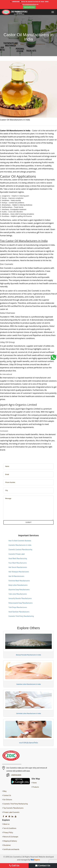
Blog (5, 791)
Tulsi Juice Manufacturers (18, 594)
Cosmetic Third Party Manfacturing (15, 804)
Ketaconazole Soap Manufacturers (21, 603)
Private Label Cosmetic (11, 812)
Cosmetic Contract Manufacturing (20, 549)
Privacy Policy (8, 832)
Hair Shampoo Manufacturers (19, 572)
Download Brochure (29, 7)
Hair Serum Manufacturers (18, 567)
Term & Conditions (10, 828)
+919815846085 (16, 2)
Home (34, 783)
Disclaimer (7, 845)
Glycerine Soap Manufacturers (19, 589)
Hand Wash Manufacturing (18, 558)
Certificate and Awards (11, 849)
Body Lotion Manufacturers (18, 585)
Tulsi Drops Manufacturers (18, 607)
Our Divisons (8, 799)
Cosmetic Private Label (17, 554)
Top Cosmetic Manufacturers (13, 808)
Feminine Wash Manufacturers (19, 581)
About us (6, 824)
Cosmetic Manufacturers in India (20, 545)
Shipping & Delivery (10, 841)
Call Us (14, 866)
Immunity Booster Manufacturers (20, 598)
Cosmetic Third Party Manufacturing (21, 616)
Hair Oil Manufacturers (16, 576)
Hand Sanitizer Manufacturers (19, 612)
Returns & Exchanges (11, 837)
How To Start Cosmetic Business (20, 541)
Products (36, 787)
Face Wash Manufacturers (18, 563)
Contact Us (7, 795)
